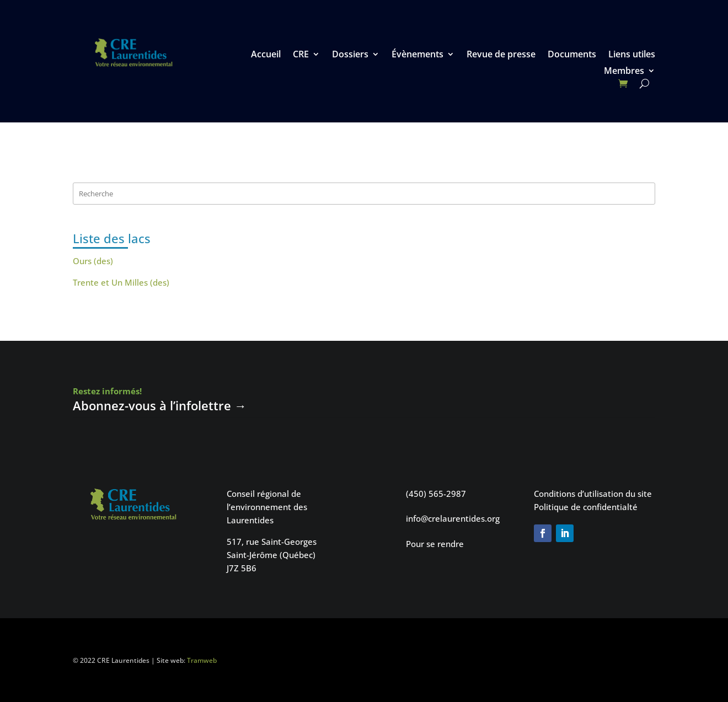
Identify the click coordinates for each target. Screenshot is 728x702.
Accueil (266, 55)
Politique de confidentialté (586, 507)
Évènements (417, 55)
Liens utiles (632, 55)
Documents (572, 55)
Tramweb (202, 660)
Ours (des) (93, 261)
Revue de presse (501, 55)
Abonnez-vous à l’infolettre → (160, 405)
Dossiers (350, 55)
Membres (624, 72)
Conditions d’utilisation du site (593, 494)
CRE (301, 55)
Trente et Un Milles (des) (121, 282)
